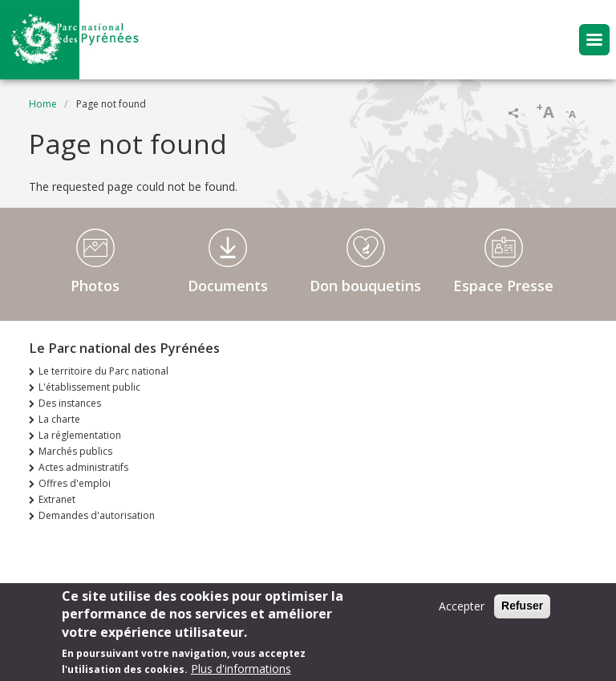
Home (43, 104)
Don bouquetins (365, 286)
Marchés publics (75, 451)
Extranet (57, 499)
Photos (95, 286)
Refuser (522, 612)
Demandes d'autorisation (97, 515)
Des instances (70, 403)
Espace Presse (503, 286)
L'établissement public (89, 387)
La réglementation (80, 435)
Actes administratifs (83, 467)
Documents (228, 286)
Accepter (462, 612)
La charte (59, 419)
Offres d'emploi (75, 483)
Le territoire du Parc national (103, 371)
